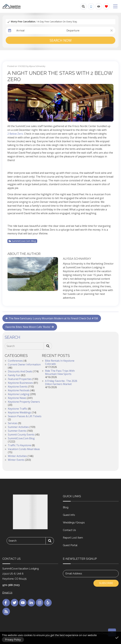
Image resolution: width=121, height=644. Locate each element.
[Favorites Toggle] (106, 6)
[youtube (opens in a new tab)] (23, 603)
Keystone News (17, 398)
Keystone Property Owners (24, 402)
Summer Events (17, 431)
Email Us (7, 593)
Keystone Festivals (19, 390)
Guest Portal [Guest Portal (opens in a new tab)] (70, 545)
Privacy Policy (13, 640)
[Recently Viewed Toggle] (99, 6)
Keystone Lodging (19, 394)
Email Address (74, 574)
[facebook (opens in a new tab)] (6, 603)
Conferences (15, 361)
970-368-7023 (11, 585)
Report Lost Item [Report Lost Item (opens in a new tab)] (73, 538)
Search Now (61, 40)
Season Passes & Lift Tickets (25, 416)
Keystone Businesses (20, 383)
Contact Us (69, 530)
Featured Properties (20, 379)
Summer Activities (18, 427)
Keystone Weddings (20, 412)
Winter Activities (17, 456)
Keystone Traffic (18, 409)
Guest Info (69, 515)
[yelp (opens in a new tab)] (48, 603)
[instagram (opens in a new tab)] (40, 603)
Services (13, 423)
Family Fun (14, 375)
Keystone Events (18, 387)
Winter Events (16, 460)
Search (11, 346)
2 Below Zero (15, 134)
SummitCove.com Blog (22, 241)
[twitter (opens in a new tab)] (14, 603)
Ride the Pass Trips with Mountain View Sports (60, 372)
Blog (66, 507)
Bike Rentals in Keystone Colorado (60, 362)
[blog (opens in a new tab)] (6, 611)
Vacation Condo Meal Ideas (24, 449)
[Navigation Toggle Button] (115, 6)
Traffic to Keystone (20, 445)
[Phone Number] (91, 6)
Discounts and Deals (20, 371)
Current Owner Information (24, 364)
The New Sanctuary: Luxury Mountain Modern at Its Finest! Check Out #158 (52, 318)
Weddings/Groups (74, 523)
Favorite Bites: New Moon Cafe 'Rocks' (30, 327)
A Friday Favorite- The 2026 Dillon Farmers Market (61, 382)
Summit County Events (21, 435)
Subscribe (106, 583)
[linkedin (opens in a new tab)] (31, 603)
